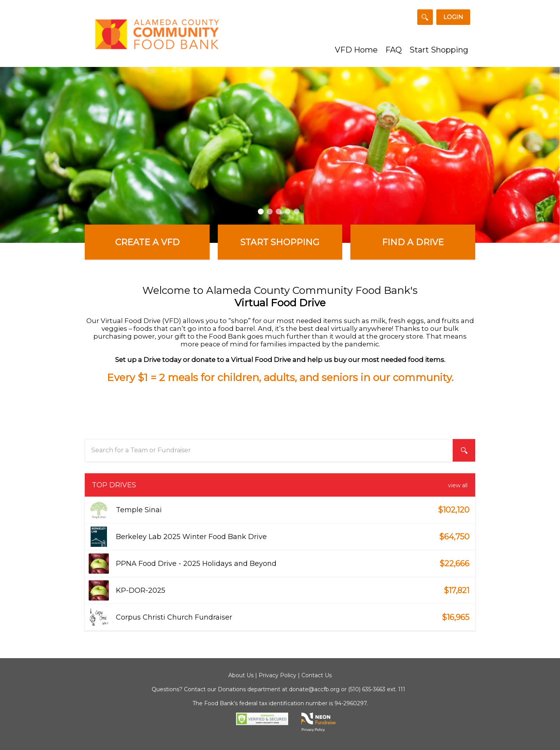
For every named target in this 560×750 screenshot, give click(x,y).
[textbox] (280, 450)
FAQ (394, 50)
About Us (241, 675)
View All (458, 485)
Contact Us (317, 675)
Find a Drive (413, 242)
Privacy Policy (277, 675)
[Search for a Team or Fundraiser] (425, 17)
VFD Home (356, 50)
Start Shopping (439, 50)
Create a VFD (147, 242)
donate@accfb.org (314, 689)
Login (453, 17)
